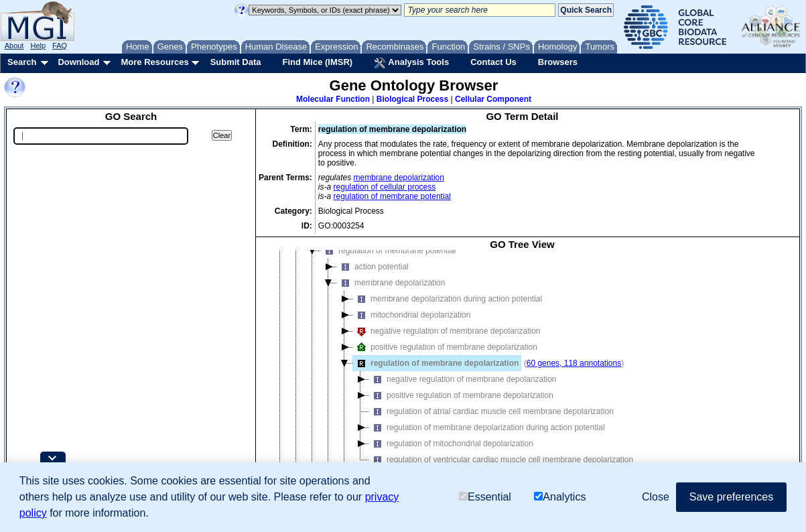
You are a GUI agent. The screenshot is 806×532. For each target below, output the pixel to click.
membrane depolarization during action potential (448, 299)
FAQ (60, 46)
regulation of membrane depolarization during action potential (487, 427)
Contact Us (493, 62)
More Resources (154, 62)
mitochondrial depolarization (412, 315)
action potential (373, 267)
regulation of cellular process (385, 187)
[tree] (522, 372)
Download (78, 62)
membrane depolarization (399, 178)
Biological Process (412, 99)
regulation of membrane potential (392, 196)
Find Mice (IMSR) (317, 62)
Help (38, 46)
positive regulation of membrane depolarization (445, 347)
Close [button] (656, 497)
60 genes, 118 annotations (574, 363)
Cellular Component (493, 99)
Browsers (558, 62)
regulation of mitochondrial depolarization (451, 444)
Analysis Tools (411, 63)
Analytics (560, 497)
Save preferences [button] (731, 497)
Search (22, 62)
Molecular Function (333, 99)
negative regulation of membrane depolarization (447, 331)
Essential (485, 497)
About (14, 46)
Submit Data (236, 62)
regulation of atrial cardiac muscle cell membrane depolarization (491, 411)
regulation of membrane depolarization (436, 363)
